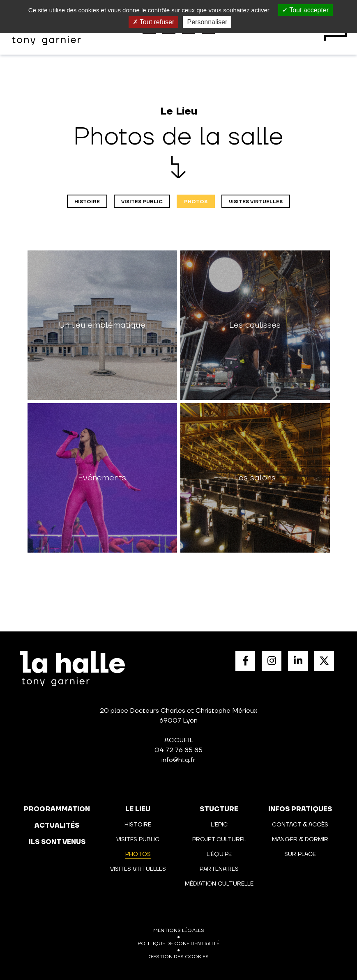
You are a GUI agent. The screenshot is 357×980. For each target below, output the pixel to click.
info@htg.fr (178, 760)
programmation (57, 809)
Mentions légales (179, 931)
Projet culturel (219, 840)
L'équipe (219, 854)
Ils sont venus (57, 842)
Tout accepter (305, 10)
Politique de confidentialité (178, 944)
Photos (196, 202)
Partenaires (219, 869)
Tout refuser (154, 22)
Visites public (142, 202)
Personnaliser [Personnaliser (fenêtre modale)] (207, 22)
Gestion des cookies (178, 957)
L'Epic (219, 825)
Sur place (300, 854)
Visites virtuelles (256, 202)
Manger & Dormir (300, 840)
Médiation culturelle (219, 884)
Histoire (87, 202)
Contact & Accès (300, 825)
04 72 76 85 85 (178, 750)
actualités (57, 826)
